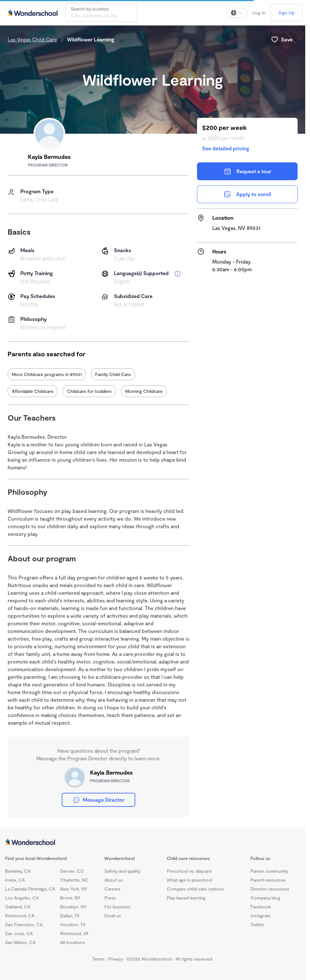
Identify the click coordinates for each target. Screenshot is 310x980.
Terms (99, 959)
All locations (73, 942)
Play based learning (186, 898)
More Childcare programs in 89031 (47, 374)
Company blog (265, 898)
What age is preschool (190, 880)
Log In (259, 13)
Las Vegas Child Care (32, 39)
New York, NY (74, 889)
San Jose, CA (19, 933)
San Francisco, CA (24, 924)
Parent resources (268, 880)
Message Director (99, 800)
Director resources (270, 889)
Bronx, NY (70, 898)
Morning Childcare (144, 391)
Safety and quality (122, 871)
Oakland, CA (18, 907)
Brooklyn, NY (73, 907)
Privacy (116, 959)
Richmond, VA (74, 933)
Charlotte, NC (74, 880)
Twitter (257, 924)
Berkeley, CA (18, 871)
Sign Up (286, 13)
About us (114, 880)
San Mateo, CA (20, 942)
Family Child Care (113, 374)
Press (110, 898)
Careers (113, 889)
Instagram (261, 916)
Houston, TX (73, 924)
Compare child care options (195, 889)
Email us (113, 916)
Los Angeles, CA (22, 898)
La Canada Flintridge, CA (30, 889)
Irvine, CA (15, 880)
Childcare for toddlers (89, 391)
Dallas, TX (70, 916)
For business (117, 907)
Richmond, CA (20, 916)
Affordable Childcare (33, 391)
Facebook (261, 907)
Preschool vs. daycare (189, 871)
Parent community (269, 871)
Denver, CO (72, 871)
